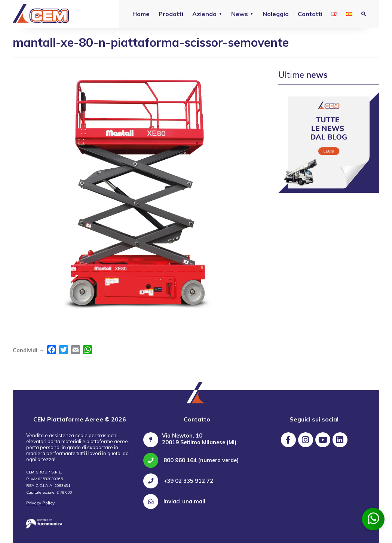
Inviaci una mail (174, 501)
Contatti (310, 14)
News (240, 14)
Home (141, 14)
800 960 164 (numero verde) (191, 460)
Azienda (204, 14)
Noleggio (276, 14)
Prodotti (171, 14)
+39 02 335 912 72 (178, 481)
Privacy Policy (40, 503)
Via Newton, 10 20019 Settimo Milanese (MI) (199, 439)
